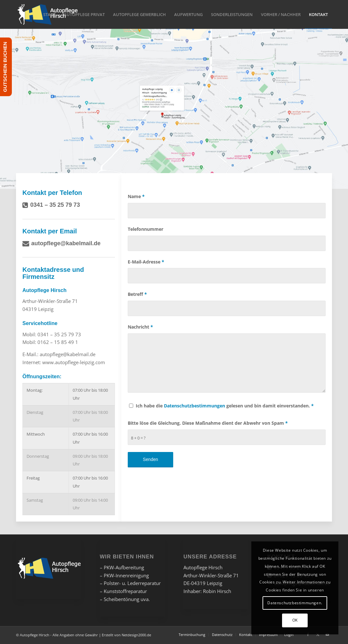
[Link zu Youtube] (327, 634)
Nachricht (140, 327)
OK (295, 620)
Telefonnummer (146, 229)
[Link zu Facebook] (308, 634)
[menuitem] (49, 14)
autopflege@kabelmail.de (66, 243)
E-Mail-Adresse (146, 262)
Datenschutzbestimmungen (194, 406)
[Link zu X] (318, 634)
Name (136, 196)
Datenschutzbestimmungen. (295, 603)
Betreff (137, 294)
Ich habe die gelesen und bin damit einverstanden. (225, 406)
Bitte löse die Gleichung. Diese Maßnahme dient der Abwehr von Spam (208, 423)
